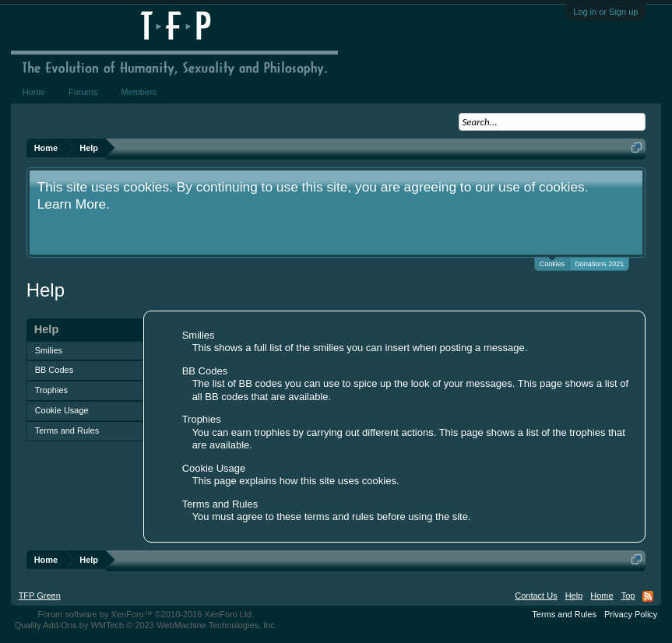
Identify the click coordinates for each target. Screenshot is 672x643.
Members (139, 92)
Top (628, 596)
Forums (83, 92)
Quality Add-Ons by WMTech (146, 625)
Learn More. (74, 204)
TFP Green (40, 596)
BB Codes (55, 370)
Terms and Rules (67, 430)
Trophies (51, 390)
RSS (648, 596)
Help (574, 596)
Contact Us (536, 596)
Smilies (49, 350)
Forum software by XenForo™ (146, 614)
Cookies (552, 263)
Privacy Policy (631, 614)
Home (34, 92)
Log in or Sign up (605, 12)
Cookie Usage (62, 410)
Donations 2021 (599, 264)
